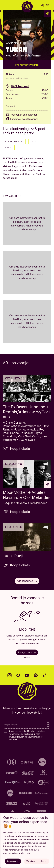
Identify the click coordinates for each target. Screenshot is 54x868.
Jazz (33, 142)
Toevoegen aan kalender (21, 115)
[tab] (25, 657)
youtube (27, 675)
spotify (36, 675)
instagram (10, 675)
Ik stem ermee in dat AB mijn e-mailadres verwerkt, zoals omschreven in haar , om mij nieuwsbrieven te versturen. (27, 735)
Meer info (26, 853)
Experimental (14, 142)
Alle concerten (27, 581)
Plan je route (27, 652)
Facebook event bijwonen (22, 119)
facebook (18, 675)
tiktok (45, 675)
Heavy (9, 148)
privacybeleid (14, 737)
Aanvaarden (13, 861)
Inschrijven (48, 725)
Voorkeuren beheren (37, 861)
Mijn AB (45, 5)
